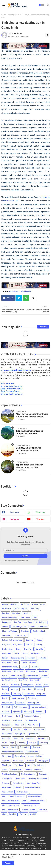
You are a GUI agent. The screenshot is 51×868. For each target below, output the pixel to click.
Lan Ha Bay (29, 694)
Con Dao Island (39, 631)
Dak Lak (29, 644)
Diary (18, 649)
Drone (25, 653)
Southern (37, 747)
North (18, 716)
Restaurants (43, 738)
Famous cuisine (18, 658)
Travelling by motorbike (38, 778)
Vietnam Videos (34, 796)
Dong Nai (40, 649)
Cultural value (21, 636)
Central (5, 627)
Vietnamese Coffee (37, 801)
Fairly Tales (36, 653)
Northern (6, 720)
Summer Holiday (35, 756)
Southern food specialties (13, 752)
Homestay (15, 685)
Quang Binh (39, 729)
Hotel (38, 685)
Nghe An (6, 711)
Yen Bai (33, 814)
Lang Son (41, 694)
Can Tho (17, 622)
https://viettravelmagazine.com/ (16, 370)
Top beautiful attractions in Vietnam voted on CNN (29, 466)
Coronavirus (7, 636)
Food (16, 662)
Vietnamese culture (10, 810)
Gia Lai (25, 667)
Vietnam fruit (8, 792)
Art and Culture (38, 604)
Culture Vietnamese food (12, 640)
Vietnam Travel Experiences (13, 796)
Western (23, 814)
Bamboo (27, 613)
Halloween (31, 671)
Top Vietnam (39, 765)
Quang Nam (7, 734)
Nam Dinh (6, 707)
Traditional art (16, 770)
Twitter (19, 298)
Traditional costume (33, 770)
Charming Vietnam (10, 631)
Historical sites (32, 676)
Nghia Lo (17, 711)
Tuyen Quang (18, 783)
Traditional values (28, 774)
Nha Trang (28, 711)
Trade (4, 770)
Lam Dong (17, 694)
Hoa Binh (23, 680)
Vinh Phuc (43, 810)
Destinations (7, 649)
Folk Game (6, 662)
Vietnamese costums (11, 805)
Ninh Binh (40, 711)
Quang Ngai (20, 734)
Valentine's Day (33, 783)
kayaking (14, 689)
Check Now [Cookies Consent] (7, 857)
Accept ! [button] (8, 863)
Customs (29, 640)
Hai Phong (18, 671)
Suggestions (20, 756)
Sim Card (33, 743)
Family (5, 658)
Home (4, 15)
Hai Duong (6, 671)
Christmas (25, 631)
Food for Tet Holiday (10, 667)
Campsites (6, 622)
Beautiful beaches (10, 618)
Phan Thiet (20, 725)
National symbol (21, 707)
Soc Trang (44, 743)
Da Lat (39, 640)
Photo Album (33, 725)
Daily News (18, 644)
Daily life (6, 644)
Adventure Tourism (10, 604)
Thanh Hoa (7, 765)
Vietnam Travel (8, 383)
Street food (7, 756)
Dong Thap (6, 653)
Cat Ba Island (41, 622)
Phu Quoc (6, 729)
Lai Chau (6, 694)
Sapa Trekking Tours (10, 391)
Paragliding (7, 725)
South (14, 747)
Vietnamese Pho (28, 810)
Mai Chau (32, 698)
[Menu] (4, 5)
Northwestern (31, 720)
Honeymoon (28, 685)
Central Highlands (19, 627)
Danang (39, 644)
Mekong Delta (8, 703)
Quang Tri (6, 738)
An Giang (25, 604)
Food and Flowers (29, 662)
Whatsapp (26, 298)
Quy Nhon (30, 738)
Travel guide (13, 15)
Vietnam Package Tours (11, 394)
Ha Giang (35, 667)
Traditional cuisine (10, 774)
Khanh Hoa (26, 689)
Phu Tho (17, 729)
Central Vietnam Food (39, 627)
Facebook (10, 298)
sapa (12, 743)
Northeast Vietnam (32, 716)
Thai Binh (30, 761)
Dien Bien (28, 649)
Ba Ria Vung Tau (21, 609)
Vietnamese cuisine (31, 805)
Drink (17, 653)
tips (28, 765)
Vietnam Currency (32, 787)
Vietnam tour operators (11, 386)
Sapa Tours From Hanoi (11, 389)
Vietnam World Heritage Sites (14, 801)
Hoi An (5, 685)
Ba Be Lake (7, 609)
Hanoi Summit (16, 676)
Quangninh (18, 738)
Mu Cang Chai (34, 703)
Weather (13, 814)
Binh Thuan (25, 618)
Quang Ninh (14, 291)
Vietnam (18, 787)
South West (24, 747)
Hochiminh (35, 680)
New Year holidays (38, 707)
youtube (40, 519)
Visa (4, 814)
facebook (15, 512)
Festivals (42, 658)
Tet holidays (18, 761)
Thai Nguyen (43, 761)
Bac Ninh (16, 613)
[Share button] (33, 298)
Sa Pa (4, 743)
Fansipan (31, 658)
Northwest (18, 720)
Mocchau (21, 703)
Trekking (6, 783)
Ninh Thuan (7, 716)
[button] (41, 5)
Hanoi (5, 676)
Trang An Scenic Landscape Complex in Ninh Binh (29, 432)
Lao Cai (5, 698)
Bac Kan (5, 613)
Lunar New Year (18, 698)
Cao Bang (28, 622)
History (45, 676)
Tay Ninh (6, 761)
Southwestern (32, 752)
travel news (20, 778)
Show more (43, 327)
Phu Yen (27, 729)
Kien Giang (39, 689)
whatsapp (40, 512)
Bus (35, 618)
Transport (43, 774)
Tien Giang (19, 765)
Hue (46, 685)
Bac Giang (35, 609)
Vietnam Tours (23, 792)
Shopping (21, 743)
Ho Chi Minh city (9, 680)
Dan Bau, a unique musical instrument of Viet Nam (29, 449)
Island (5, 689)
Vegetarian (7, 787)
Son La (5, 747)
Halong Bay (43, 671)
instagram (15, 519)
